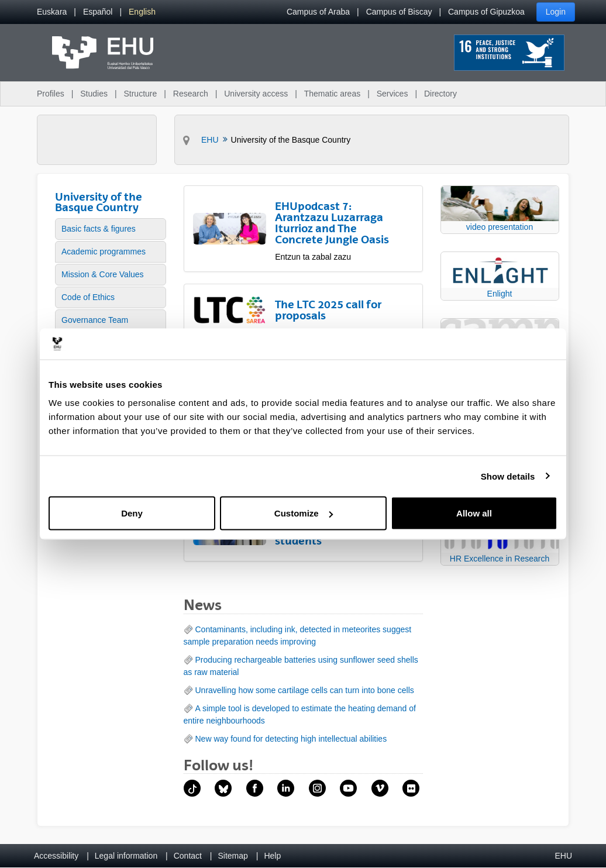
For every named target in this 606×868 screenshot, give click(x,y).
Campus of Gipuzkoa (486, 12)
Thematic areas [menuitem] (332, 94)
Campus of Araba (318, 12)
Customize (304, 513)
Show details (508, 476)
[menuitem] (52, 12)
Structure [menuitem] (140, 94)
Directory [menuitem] (440, 94)
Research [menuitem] (191, 94)
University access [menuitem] (256, 94)
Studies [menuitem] (94, 94)
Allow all (474, 513)
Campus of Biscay (399, 12)
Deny (132, 513)
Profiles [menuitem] (51, 94)
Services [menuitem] (392, 94)
